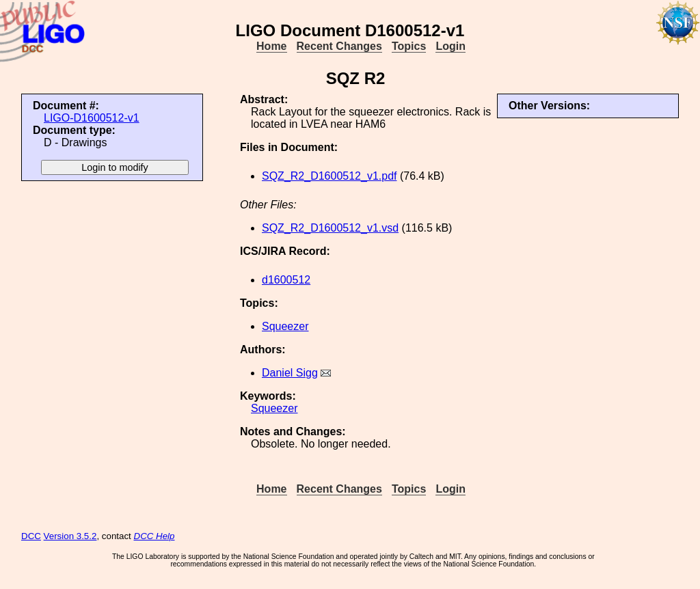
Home (271, 46)
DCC (31, 536)
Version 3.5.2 (70, 536)
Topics (409, 46)
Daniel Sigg (290, 373)
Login (450, 46)
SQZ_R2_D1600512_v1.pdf (329, 176)
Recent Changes (339, 46)
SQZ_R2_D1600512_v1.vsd (330, 228)
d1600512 (286, 280)
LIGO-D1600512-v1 (92, 118)
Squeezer (285, 326)
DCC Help (154, 536)
